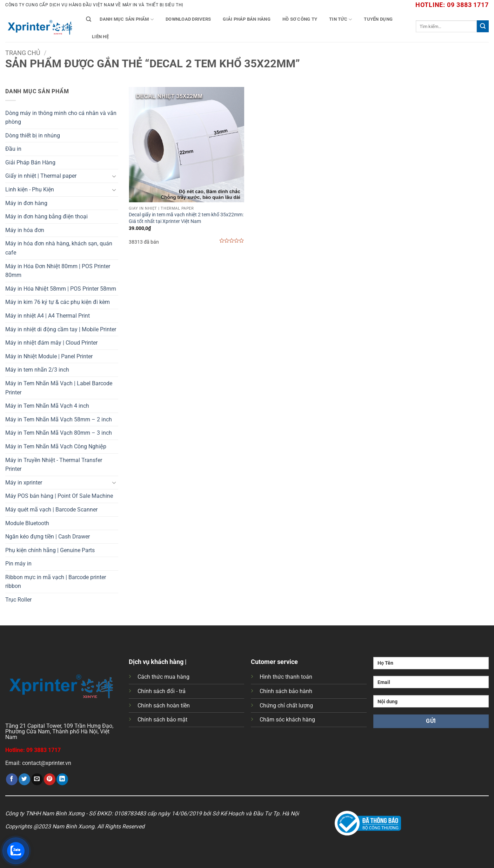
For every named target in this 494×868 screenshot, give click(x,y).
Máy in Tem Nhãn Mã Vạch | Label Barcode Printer (59, 388)
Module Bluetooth (27, 523)
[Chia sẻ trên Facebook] (12, 779)
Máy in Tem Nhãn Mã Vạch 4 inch (47, 406)
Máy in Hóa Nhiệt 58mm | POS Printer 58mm (61, 289)
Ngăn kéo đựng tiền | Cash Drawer (48, 537)
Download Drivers (188, 19)
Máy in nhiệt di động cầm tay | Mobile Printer (61, 329)
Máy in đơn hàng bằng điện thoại (46, 216)
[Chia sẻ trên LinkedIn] (62, 779)
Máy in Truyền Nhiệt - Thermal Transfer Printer (54, 465)
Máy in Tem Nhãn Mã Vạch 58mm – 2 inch (59, 419)
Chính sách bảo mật (162, 720)
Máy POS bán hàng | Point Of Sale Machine (59, 496)
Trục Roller (18, 600)
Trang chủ (23, 53)
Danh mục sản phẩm (127, 19)
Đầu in (13, 149)
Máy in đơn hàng (26, 203)
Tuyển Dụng (378, 19)
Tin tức (341, 19)
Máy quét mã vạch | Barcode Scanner (51, 510)
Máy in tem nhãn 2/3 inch (37, 370)
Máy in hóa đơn (25, 230)
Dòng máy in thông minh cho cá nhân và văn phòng (61, 118)
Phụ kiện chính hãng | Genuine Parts (50, 550)
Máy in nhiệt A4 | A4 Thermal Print (48, 316)
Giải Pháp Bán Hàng (247, 19)
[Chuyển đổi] (114, 176)
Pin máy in (18, 564)
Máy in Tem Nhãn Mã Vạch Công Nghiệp (56, 446)
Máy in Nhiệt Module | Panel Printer (49, 356)
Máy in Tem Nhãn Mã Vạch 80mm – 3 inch (59, 433)
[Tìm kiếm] (89, 19)
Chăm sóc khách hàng (287, 720)
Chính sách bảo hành (286, 691)
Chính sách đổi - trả (162, 691)
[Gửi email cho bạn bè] (37, 779)
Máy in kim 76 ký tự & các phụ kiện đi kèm (58, 302)
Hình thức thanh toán (286, 677)
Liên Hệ (100, 37)
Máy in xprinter (24, 483)
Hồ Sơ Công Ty (300, 19)
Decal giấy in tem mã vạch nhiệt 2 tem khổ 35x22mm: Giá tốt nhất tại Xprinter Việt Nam (186, 218)
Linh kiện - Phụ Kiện (30, 189)
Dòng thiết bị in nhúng (33, 135)
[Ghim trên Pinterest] (50, 779)
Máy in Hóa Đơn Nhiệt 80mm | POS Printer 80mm (58, 271)
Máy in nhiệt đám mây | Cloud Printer (51, 343)
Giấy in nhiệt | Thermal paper (41, 176)
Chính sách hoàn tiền (164, 706)
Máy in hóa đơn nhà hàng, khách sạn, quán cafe (59, 248)
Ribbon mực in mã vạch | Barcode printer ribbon (56, 582)
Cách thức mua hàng (163, 677)
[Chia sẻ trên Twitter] (24, 779)
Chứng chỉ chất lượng (286, 706)
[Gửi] (483, 26)
